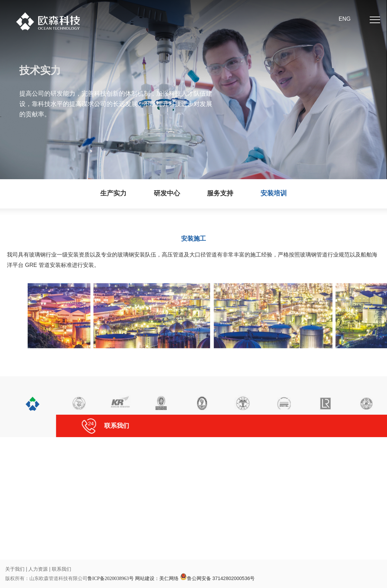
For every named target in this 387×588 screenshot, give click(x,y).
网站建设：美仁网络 (157, 578)
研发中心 (167, 193)
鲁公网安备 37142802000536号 (218, 578)
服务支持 (220, 193)
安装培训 (274, 193)
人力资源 (39, 569)
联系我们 (62, 569)
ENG (345, 19)
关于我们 (15, 569)
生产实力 (113, 193)
